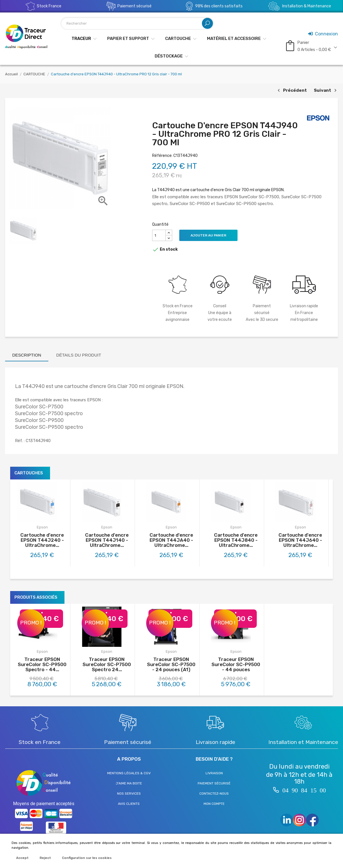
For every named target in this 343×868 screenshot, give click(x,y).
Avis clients (129, 804)
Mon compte (214, 804)
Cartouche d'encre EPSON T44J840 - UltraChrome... (236, 540)
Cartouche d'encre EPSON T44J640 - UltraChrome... (300, 540)
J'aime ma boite (129, 783)
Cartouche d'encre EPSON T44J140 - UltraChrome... (107, 540)
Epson (42, 527)
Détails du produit (79, 355)
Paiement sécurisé (214, 783)
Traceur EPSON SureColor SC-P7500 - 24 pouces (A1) (171, 664)
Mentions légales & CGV (129, 773)
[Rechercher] (137, 23)
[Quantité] (159, 235)
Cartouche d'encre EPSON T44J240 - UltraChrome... (42, 540)
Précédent (292, 91)
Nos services (129, 794)
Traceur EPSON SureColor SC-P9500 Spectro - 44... (42, 664)
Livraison (214, 773)
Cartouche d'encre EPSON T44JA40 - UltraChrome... (171, 540)
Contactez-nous (214, 794)
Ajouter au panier (208, 235)
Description (27, 355)
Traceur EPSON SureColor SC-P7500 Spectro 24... (107, 664)
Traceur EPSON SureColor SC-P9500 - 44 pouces (236, 664)
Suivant (326, 91)
